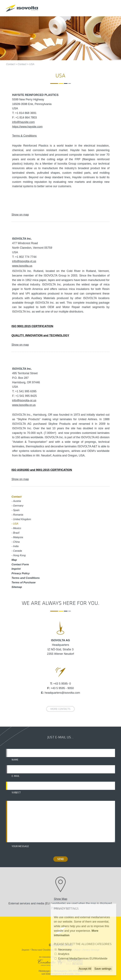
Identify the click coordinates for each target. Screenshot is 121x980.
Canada (17, 551)
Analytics (64, 954)
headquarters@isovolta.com (62, 693)
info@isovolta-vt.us (24, 261)
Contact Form (20, 564)
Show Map (60, 899)
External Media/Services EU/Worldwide (83, 959)
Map (14, 560)
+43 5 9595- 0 (62, 684)
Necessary (65, 950)
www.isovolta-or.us (24, 405)
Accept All (85, 969)
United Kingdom (22, 519)
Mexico (17, 528)
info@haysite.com (23, 122)
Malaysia (18, 537)
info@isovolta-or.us (24, 400)
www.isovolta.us (22, 266)
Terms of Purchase (23, 582)
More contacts (60, 709)
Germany (18, 506)
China (16, 542)
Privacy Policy (21, 573)
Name (15, 760)
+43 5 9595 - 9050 (62, 688)
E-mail (16, 776)
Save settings (103, 969)
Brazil (16, 533)
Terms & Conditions (24, 136)
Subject (16, 793)
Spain (16, 510)
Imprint (16, 569)
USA (32, 64)
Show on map (20, 215)
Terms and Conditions (26, 578)
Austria (17, 501)
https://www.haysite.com (27, 127)
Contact (10, 64)
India (16, 546)
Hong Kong (19, 555)
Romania (18, 515)
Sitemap (17, 587)
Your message (20, 846)
